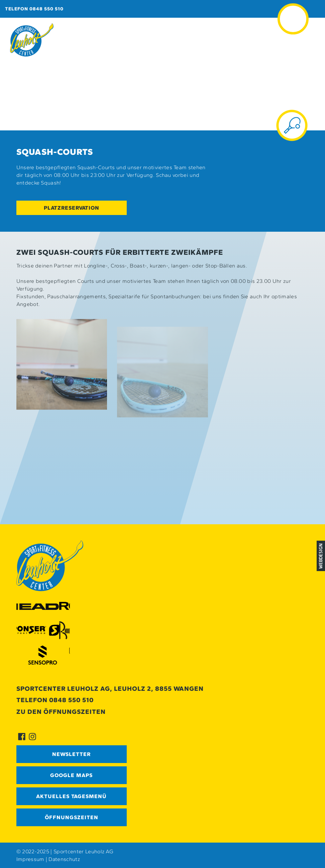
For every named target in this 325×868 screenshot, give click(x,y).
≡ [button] (293, 9)
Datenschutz (64, 859)
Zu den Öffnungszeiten (61, 712)
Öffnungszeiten (72, 817)
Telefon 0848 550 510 (34, 9)
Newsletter (71, 754)
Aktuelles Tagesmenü (71, 796)
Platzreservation (72, 208)
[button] (62, 372)
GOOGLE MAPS (71, 775)
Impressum (30, 859)
